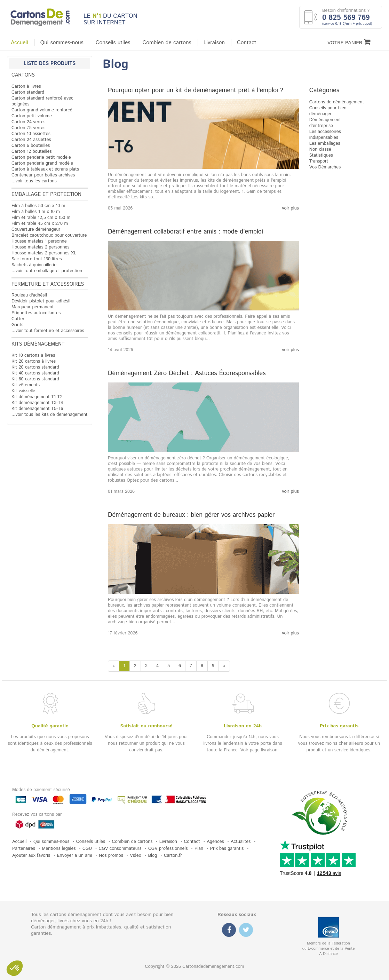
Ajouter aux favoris (31, 856)
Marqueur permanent (33, 307)
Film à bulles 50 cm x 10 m (38, 206)
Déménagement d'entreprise (325, 123)
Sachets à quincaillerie (34, 265)
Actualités (241, 842)
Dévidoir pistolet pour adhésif (41, 301)
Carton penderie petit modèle (41, 157)
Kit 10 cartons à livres (33, 355)
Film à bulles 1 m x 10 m (36, 212)
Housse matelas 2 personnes (41, 247)
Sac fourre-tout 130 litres (37, 259)
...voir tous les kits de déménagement (50, 415)
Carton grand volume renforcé (42, 110)
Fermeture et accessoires (48, 284)
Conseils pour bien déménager (328, 111)
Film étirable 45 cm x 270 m (40, 224)
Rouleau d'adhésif (29, 295)
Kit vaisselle (23, 391)
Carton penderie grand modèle (42, 163)
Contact (247, 43)
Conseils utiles (113, 43)
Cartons (23, 75)
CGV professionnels (168, 849)
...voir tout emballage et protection (47, 271)
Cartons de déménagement (337, 102)
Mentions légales (59, 849)
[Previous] (114, 666)
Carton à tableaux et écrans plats (45, 169)
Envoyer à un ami (75, 856)
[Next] (224, 666)
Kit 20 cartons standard (35, 367)
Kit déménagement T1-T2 (37, 397)
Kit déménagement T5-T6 (37, 409)
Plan (199, 849)
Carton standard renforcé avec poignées (42, 101)
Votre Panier (349, 42)
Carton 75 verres (29, 128)
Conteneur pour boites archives (43, 175)
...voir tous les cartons (34, 181)
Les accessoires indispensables (325, 135)
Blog (152, 856)
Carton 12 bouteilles (31, 152)
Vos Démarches (325, 167)
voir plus (290, 208)
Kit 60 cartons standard (35, 379)
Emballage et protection (46, 195)
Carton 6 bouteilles (31, 146)
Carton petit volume (32, 116)
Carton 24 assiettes (31, 140)
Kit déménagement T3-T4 (37, 403)
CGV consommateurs (120, 849)
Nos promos (111, 856)
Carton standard (28, 92)
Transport (319, 161)
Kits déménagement (38, 344)
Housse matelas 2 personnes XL (44, 253)
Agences (215, 842)
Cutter (18, 319)
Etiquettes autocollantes (36, 313)
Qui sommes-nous (62, 43)
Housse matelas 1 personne (39, 241)
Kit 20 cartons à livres (34, 361)
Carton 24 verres (29, 122)
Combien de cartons (167, 43)
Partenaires (24, 849)
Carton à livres (26, 86)
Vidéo (136, 856)
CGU (87, 849)
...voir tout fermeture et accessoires (48, 331)
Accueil (19, 43)
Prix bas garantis (227, 849)
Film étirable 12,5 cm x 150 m (41, 218)
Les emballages (325, 144)
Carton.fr (173, 856)
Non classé (320, 149)
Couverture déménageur (36, 230)
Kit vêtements (26, 385)
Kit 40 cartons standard (35, 373)
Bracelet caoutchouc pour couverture (49, 235)
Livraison (214, 43)
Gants (17, 325)
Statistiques (321, 155)
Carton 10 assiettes (31, 134)
